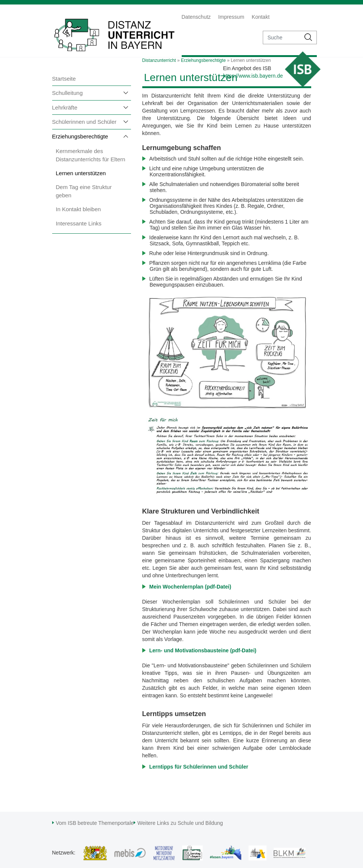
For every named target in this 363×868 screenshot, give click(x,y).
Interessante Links (79, 223)
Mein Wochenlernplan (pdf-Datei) (190, 587)
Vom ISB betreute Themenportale (95, 823)
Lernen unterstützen (81, 173)
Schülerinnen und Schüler (84, 122)
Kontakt (261, 17)
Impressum (231, 17)
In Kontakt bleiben (78, 209)
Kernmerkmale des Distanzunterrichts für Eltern (91, 155)
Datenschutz (196, 17)
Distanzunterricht (159, 60)
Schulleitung (68, 93)
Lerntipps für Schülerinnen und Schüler (199, 767)
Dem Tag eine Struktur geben (84, 191)
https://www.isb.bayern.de (253, 76)
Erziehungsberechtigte (80, 136)
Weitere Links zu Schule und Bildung (180, 823)
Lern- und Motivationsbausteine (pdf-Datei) (203, 650)
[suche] (282, 38)
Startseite (64, 79)
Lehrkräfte (65, 107)
